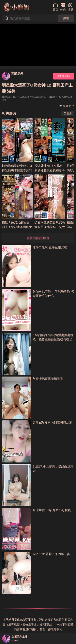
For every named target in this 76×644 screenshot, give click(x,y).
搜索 (66, 18)
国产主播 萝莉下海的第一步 (51, 554)
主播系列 (17, 73)
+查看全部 (64, 76)
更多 (68, 114)
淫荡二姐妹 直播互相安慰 (50, 247)
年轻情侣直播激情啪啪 (48, 379)
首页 (15, 97)
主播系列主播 (19, 637)
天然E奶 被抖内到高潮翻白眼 (52, 423)
